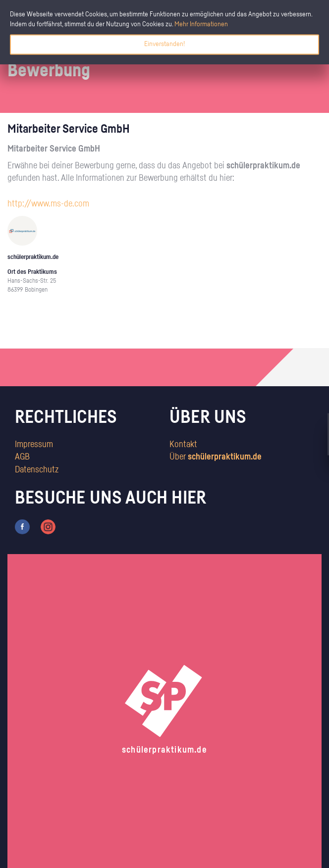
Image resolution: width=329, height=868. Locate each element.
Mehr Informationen (201, 24)
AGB (22, 457)
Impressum (34, 445)
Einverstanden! (164, 44)
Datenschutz (37, 470)
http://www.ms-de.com (48, 204)
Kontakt (183, 445)
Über (216, 457)
